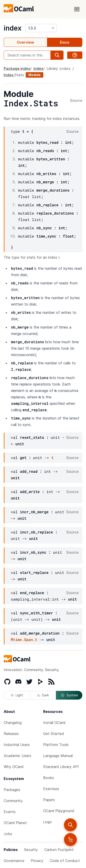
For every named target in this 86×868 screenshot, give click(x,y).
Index (9, 75)
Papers (49, 800)
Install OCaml (54, 723)
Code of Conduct (65, 861)
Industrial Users (17, 745)
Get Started (54, 734)
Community (13, 801)
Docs (65, 42)
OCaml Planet (15, 823)
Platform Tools (56, 745)
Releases (11, 734)
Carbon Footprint (59, 850)
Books (49, 778)
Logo (47, 822)
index (13, 28)
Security (31, 850)
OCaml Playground (59, 811)
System (69, 695)
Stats (19, 75)
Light (17, 695)
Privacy (37, 861)
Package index (17, 68)
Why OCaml (14, 767)
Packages (12, 790)
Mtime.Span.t (24, 640)
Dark (43, 695)
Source (76, 101)
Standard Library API (61, 767)
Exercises (51, 789)
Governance (14, 861)
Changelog (13, 723)
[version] (41, 28)
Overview (25, 42)
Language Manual (58, 756)
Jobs (8, 834)
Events (10, 812)
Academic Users (17, 756)
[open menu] (77, 9)
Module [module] (35, 75)
